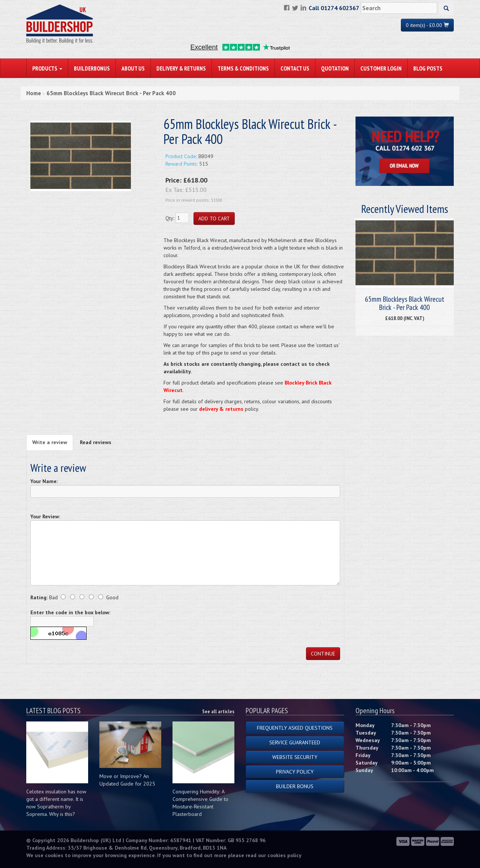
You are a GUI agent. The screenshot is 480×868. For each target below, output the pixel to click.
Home (34, 93)
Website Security (295, 757)
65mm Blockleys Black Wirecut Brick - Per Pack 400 (111, 93)
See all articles (218, 711)
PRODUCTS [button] (47, 68)
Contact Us (295, 68)
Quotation (335, 68)
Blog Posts (428, 68)
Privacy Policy (295, 772)
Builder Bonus (295, 786)
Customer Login (381, 68)
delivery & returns (221, 409)
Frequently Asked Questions (295, 728)
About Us (133, 68)
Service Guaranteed (295, 742)
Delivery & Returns (181, 68)
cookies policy (284, 855)
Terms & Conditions (243, 68)
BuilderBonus (92, 68)
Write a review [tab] (50, 442)
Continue (323, 654)
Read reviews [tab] (96, 442)
